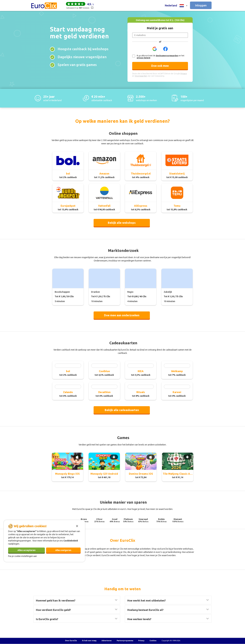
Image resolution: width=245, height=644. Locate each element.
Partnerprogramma (125, 641)
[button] (176, 5)
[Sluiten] (77, 526)
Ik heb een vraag (89, 641)
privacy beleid (143, 58)
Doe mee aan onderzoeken (122, 315)
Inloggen (201, 5)
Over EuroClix (71, 641)
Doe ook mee (160, 66)
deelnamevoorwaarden (167, 56)
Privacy (141, 641)
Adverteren (107, 641)
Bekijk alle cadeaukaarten (122, 410)
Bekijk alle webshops (122, 223)
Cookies (153, 641)
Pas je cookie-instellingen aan (22, 556)
